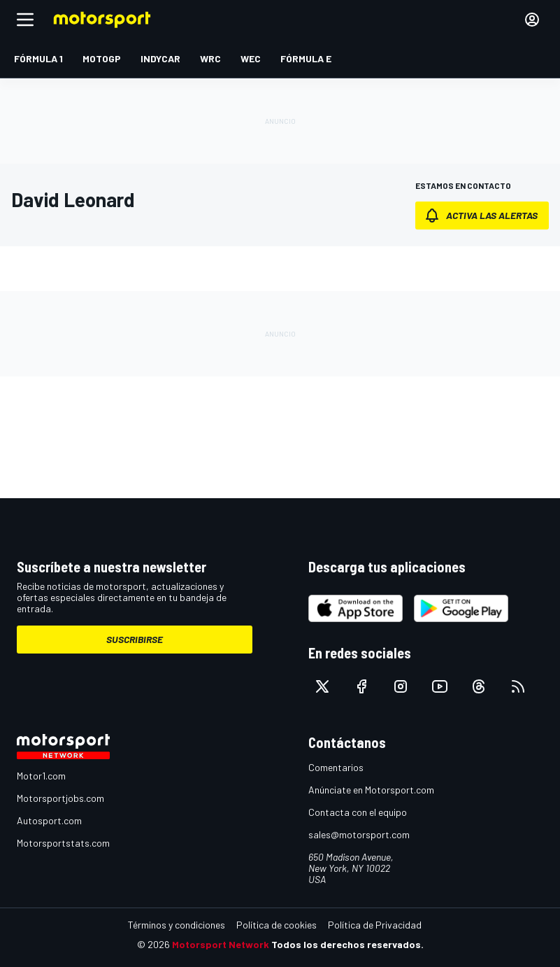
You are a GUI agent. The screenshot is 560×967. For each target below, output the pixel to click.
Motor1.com (41, 776)
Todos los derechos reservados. (347, 944)
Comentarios (336, 767)
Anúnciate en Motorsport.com (371, 790)
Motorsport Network (221, 944)
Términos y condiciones (177, 925)
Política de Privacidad (375, 925)
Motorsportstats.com (63, 843)
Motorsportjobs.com (60, 798)
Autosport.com (49, 820)
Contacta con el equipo (358, 812)
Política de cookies (277, 925)
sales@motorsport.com (359, 834)
